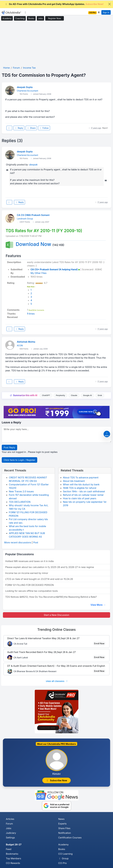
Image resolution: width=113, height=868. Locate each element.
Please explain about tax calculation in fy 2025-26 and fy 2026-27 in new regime (50, 567)
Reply (19, 128)
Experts (62, 824)
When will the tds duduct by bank (81, 484)
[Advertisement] (56, 44)
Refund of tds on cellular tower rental (83, 495)
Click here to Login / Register (19, 460)
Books (31, 18)
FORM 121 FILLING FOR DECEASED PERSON (29, 585)
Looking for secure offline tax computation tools (31, 591)
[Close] (110, 4)
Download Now (33, 244)
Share (31, 128)
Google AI (87, 395)
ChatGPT (46, 395)
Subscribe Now (57, 780)
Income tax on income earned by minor (27, 573)
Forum (9, 824)
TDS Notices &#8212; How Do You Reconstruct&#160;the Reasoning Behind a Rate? (51, 597)
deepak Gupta (25, 87)
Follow (44, 128)
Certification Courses (70, 838)
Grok (100, 395)
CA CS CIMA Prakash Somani (33, 215)
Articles (10, 819)
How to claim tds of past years (80, 498)
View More (98, 605)
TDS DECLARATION (20, 502)
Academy (7, 18)
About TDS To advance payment (81, 478)
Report (105, 128)
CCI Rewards (13, 863)
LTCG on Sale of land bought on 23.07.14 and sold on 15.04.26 (39, 579)
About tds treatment (74, 481)
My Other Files (39, 273)
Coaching (20, 18)
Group (63, 858)
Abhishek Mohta (26, 342)
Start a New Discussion (56, 615)
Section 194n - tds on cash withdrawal (84, 491)
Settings (10, 838)
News (61, 819)
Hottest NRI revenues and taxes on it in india (29, 561)
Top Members (14, 858)
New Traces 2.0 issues (21, 491)
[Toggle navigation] (25, 12)
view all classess (57, 681)
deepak (34, 165)
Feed (9, 849)
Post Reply (9, 447)
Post (36, 542)
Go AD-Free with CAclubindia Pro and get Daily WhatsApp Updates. (54, 4)
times (31, 314)
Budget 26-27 (14, 845)
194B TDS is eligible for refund (80, 488)
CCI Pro (63, 863)
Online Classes (56, 630)
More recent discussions (18, 542)
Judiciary (11, 833)
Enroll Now (99, 643)
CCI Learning (66, 854)
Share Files (64, 828)
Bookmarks (12, 854)
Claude (74, 395)
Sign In (106, 12)
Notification (65, 833)
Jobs (40, 18)
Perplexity (60, 395)
